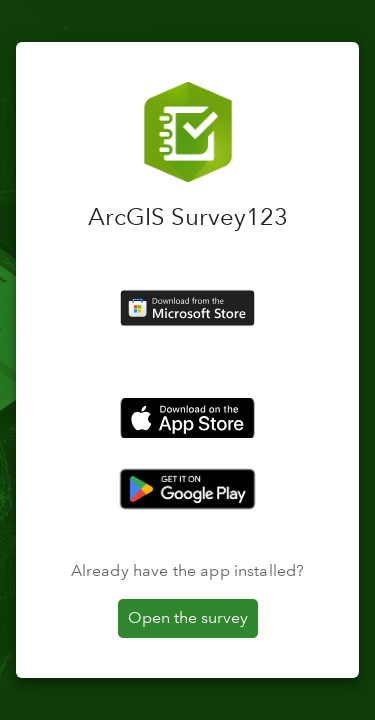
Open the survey (188, 617)
